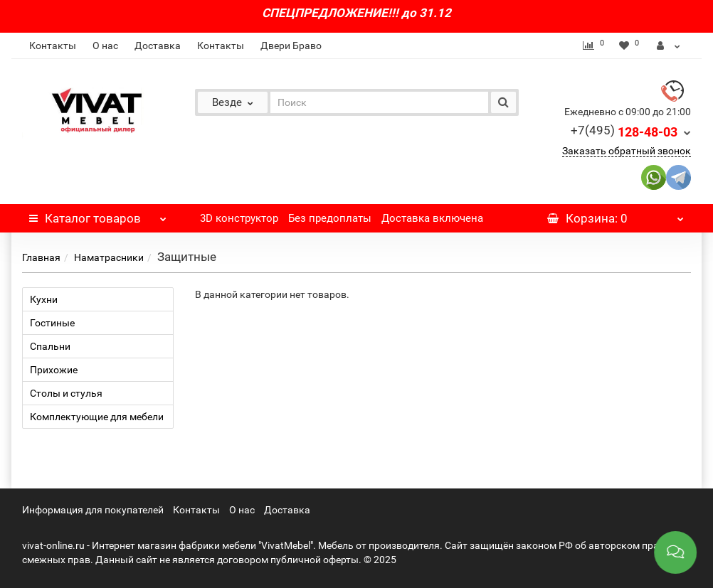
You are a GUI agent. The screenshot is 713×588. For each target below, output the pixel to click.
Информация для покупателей (93, 510)
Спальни (50, 346)
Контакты (53, 46)
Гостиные (52, 323)
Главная (41, 257)
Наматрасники (109, 257)
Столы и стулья (66, 393)
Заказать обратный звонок (627, 151)
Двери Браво (291, 46)
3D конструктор (239, 218)
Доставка (158, 46)
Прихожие (54, 370)
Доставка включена (432, 218)
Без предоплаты (330, 218)
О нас (105, 46)
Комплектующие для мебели (97, 417)
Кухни (44, 299)
